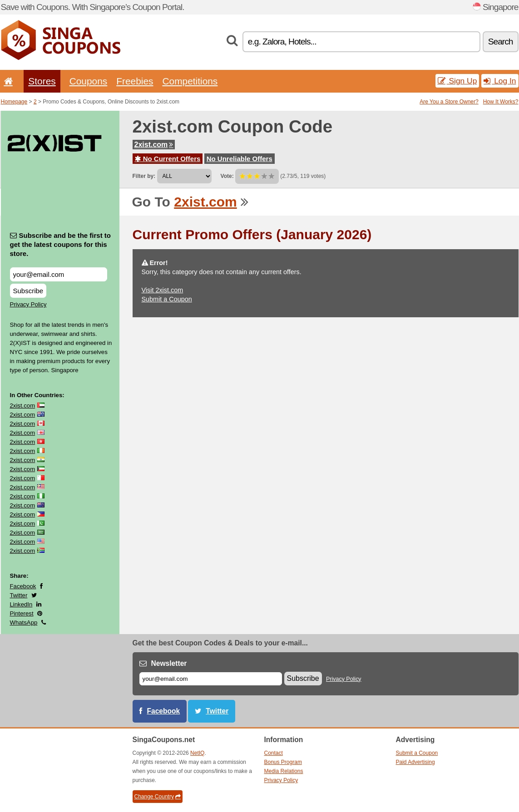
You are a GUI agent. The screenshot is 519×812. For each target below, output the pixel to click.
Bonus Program (283, 762)
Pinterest (22, 613)
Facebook (23, 586)
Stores (42, 81)
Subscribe (28, 291)
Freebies (135, 81)
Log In (500, 81)
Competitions (190, 81)
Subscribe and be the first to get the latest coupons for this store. (61, 244)
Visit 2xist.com (163, 290)
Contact (274, 753)
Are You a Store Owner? (449, 102)
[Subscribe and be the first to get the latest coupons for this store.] (59, 274)
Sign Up (457, 81)
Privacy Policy (28, 304)
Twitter (19, 595)
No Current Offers (168, 159)
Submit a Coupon (167, 299)
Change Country (158, 797)
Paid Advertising (415, 762)
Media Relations (284, 771)
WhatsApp (24, 623)
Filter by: (144, 176)
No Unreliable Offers (240, 159)
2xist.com (154, 145)
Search (501, 42)
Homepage (14, 102)
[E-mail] (211, 679)
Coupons (89, 81)
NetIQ (197, 753)
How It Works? (501, 102)
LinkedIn (21, 604)
